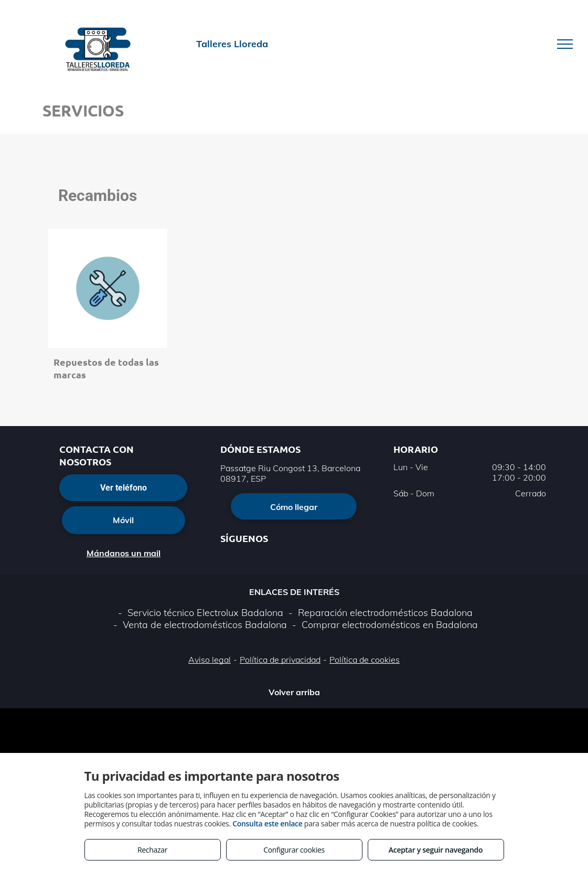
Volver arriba (294, 692)
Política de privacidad (280, 660)
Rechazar (152, 850)
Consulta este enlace (267, 824)
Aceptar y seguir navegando (436, 850)
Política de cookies (365, 660)
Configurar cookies (294, 850)
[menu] (565, 44)
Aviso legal (210, 660)
